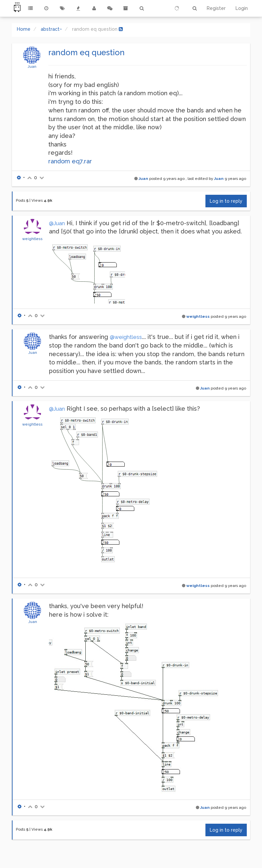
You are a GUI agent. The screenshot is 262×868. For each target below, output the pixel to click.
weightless (32, 239)
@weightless (126, 337)
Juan (32, 66)
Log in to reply (226, 201)
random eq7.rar (70, 161)
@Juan (57, 223)
